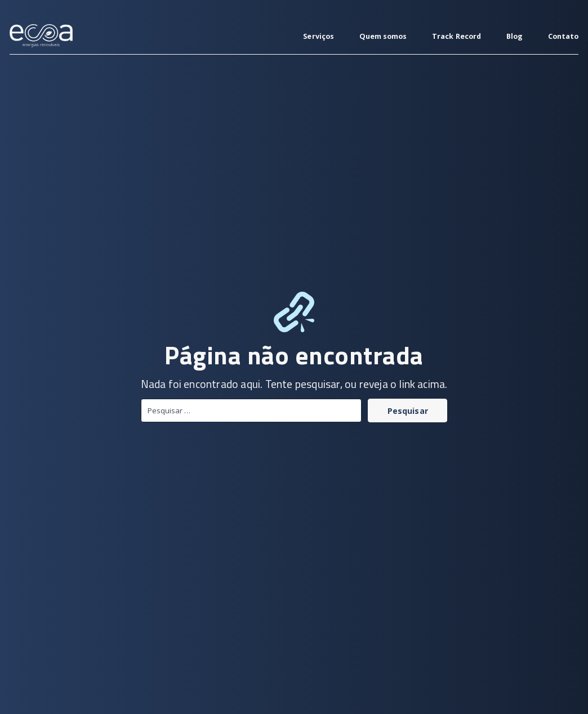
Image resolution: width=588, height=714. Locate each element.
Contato (563, 36)
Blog (514, 36)
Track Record (456, 36)
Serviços (318, 36)
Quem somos (383, 36)
